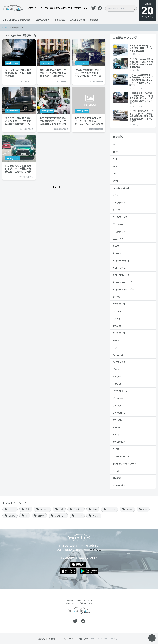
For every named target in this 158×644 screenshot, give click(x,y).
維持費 (41, 516)
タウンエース (119, 333)
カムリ (116, 246)
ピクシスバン (119, 398)
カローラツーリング (122, 282)
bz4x (115, 152)
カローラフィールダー (123, 290)
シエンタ (117, 311)
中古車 (79, 516)
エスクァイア (119, 232)
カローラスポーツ (121, 275)
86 (114, 145)
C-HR (115, 159)
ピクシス (117, 384)
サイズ (12, 509)
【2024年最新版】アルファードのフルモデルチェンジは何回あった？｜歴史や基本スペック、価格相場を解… (90, 73)
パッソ (116, 369)
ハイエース (118, 355)
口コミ (12, 516)
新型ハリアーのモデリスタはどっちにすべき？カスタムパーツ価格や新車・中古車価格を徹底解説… (54, 73)
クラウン (117, 297)
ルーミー (117, 471)
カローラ (117, 253)
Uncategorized (12, 63)
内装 (61, 509)
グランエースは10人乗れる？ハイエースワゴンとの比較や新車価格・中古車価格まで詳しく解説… (18, 121)
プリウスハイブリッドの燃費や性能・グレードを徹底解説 (18, 73)
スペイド (117, 319)
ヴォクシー (118, 224)
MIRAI (115, 174)
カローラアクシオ (121, 261)
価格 (145, 509)
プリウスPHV (119, 413)
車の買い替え (119, 485)
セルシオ (117, 326)
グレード (44, 509)
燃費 (28, 509)
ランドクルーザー (121, 456)
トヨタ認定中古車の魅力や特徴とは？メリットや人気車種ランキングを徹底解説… (54, 121)
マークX (116, 427)
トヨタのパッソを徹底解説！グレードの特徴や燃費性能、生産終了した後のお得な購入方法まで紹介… (18, 169)
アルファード (119, 203)
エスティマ (118, 239)
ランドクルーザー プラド (125, 464)
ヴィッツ (117, 210)
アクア (116, 195)
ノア (115, 348)
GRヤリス (117, 166)
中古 (95, 509)
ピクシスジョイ (120, 391)
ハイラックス (119, 362)
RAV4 (115, 181)
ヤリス (116, 435)
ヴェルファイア (120, 217)
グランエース (119, 304)
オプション (60, 516)
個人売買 (117, 478)
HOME (5, 28)
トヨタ (116, 340)
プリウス (117, 406)
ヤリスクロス (119, 442)
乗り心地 (78, 509)
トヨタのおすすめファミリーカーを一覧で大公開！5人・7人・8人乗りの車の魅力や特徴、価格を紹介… (90, 121)
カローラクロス (120, 268)
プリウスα (118, 420)
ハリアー (117, 377)
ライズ (116, 449)
